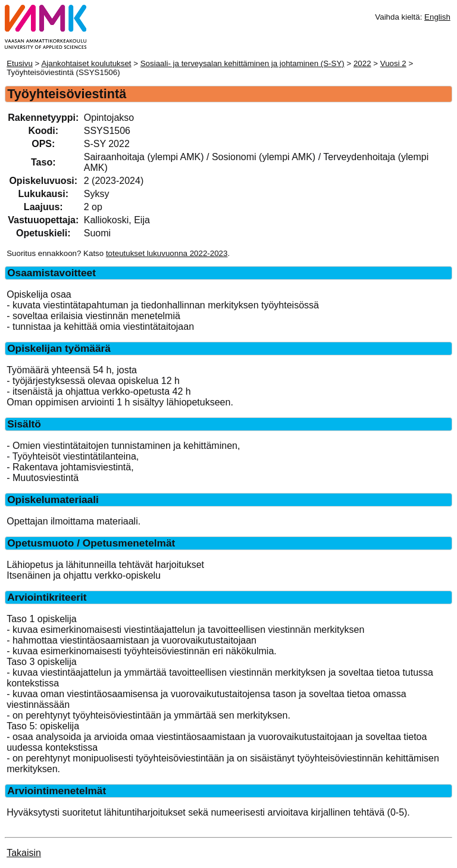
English (437, 17)
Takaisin (24, 853)
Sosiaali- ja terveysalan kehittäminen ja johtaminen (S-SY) (242, 63)
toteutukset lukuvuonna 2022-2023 (167, 253)
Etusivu (20, 63)
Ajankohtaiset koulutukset (86, 63)
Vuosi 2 (393, 63)
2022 (362, 63)
